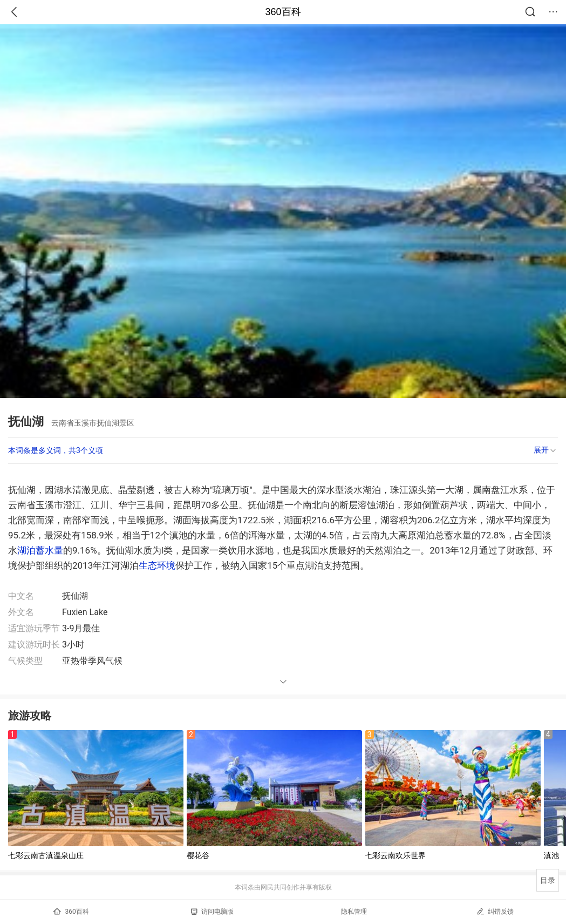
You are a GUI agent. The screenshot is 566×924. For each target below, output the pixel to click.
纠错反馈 (495, 911)
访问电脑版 (212, 912)
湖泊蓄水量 (40, 550)
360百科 (283, 12)
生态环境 (157, 565)
